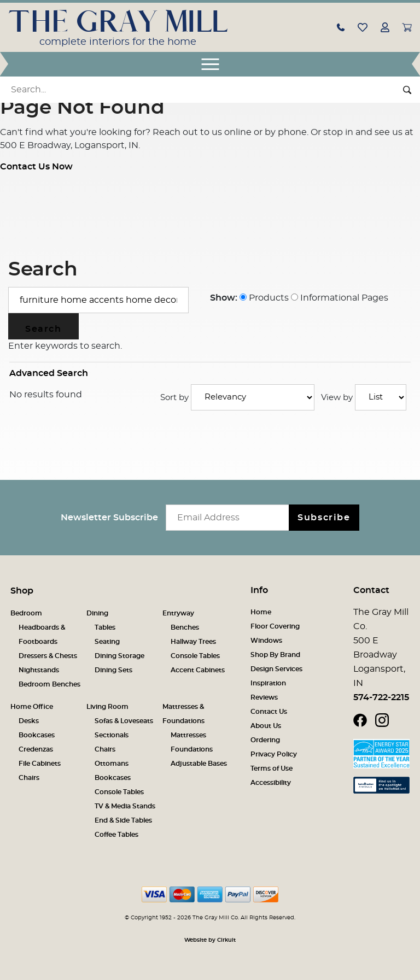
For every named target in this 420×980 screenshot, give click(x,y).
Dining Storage (119, 656)
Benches (185, 627)
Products (264, 298)
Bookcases (37, 735)
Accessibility (271, 783)
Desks (29, 721)
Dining (97, 613)
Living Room (107, 707)
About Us (266, 726)
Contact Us (269, 712)
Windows (266, 641)
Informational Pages (340, 298)
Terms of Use (272, 768)
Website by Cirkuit (210, 940)
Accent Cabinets (198, 670)
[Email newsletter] (230, 518)
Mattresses (188, 735)
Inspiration (268, 683)
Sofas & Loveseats (124, 721)
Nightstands (39, 670)
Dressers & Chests (48, 656)
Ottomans (112, 764)
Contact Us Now (36, 167)
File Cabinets (40, 764)
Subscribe (324, 518)
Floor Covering (275, 626)
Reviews (264, 697)
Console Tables (195, 656)
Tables (105, 627)
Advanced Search (49, 373)
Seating (107, 642)
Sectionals (112, 735)
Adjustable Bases (199, 764)
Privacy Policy (274, 754)
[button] (341, 27)
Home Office (32, 707)
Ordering (265, 740)
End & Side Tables (123, 820)
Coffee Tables (116, 835)
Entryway (178, 613)
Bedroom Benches (49, 684)
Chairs (29, 778)
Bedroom (26, 613)
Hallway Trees (193, 642)
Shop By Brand (275, 655)
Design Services (276, 669)
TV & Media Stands (125, 806)
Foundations (192, 749)
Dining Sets (113, 670)
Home (261, 612)
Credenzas (36, 749)
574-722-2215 (381, 697)
